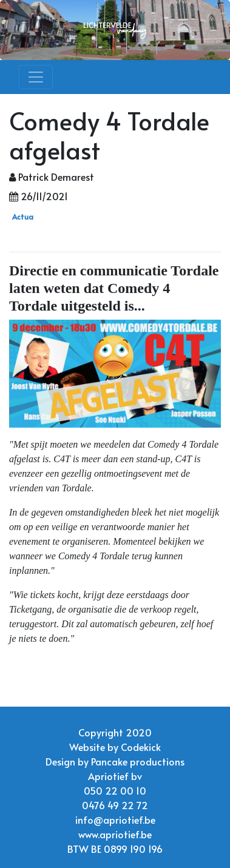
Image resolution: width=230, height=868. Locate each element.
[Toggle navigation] (36, 77)
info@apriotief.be (115, 819)
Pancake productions (138, 761)
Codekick (141, 747)
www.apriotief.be (115, 834)
